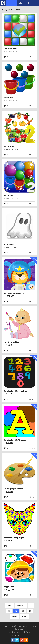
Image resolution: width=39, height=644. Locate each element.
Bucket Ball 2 (9, 195)
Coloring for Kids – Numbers (15, 391)
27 (16, 611)
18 (6, 399)
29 (30, 611)
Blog (5, 626)
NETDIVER (10, 296)
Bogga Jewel (9, 587)
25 (31, 605)
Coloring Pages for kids (13, 489)
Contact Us (13, 626)
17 (6, 106)
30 (6, 595)
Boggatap (10, 589)
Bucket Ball (8, 97)
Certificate (23, 626)
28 (23, 611)
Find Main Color (10, 49)
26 (9, 611)
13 (6, 203)
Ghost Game (9, 244)
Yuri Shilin (9, 345)
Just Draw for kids (11, 342)
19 (6, 57)
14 (6, 301)
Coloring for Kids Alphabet (15, 440)
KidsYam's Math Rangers (14, 293)
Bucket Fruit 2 (10, 146)
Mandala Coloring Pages (14, 538)
